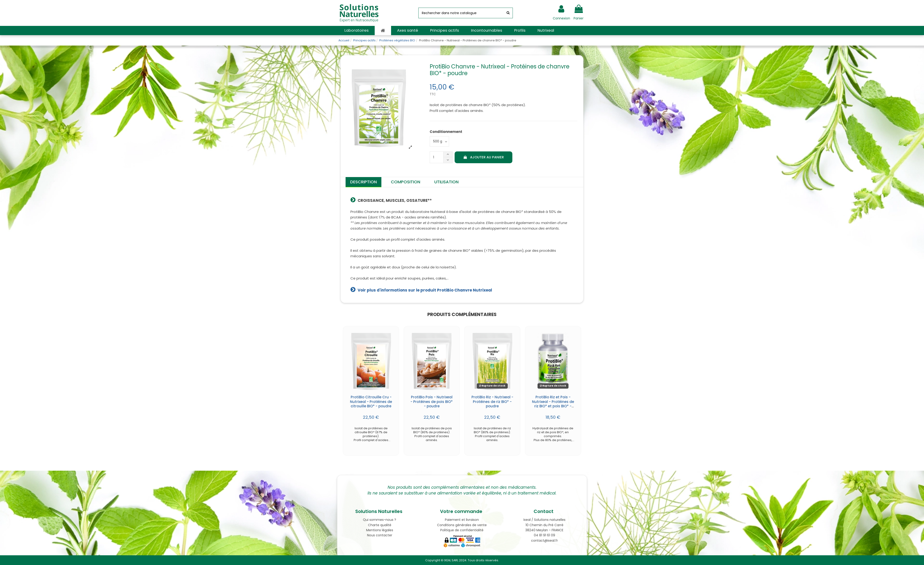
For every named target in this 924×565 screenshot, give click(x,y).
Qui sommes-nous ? (380, 520)
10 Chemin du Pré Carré (544, 525)
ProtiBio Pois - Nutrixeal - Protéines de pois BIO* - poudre (432, 402)
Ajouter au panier (483, 157)
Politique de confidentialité (462, 530)
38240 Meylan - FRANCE (544, 530)
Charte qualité (380, 525)
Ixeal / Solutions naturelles (544, 520)
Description (363, 182)
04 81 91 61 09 (544, 535)
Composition (406, 182)
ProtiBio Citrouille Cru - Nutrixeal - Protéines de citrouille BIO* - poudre (371, 402)
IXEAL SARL (451, 560)
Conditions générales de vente (462, 525)
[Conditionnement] (439, 141)
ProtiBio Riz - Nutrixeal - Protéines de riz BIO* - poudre (492, 402)
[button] (357, 31)
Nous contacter (380, 535)
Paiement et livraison (462, 520)
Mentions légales (380, 530)
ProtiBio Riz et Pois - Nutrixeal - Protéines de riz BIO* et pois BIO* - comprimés (553, 404)
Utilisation (446, 182)
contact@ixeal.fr (544, 540)
